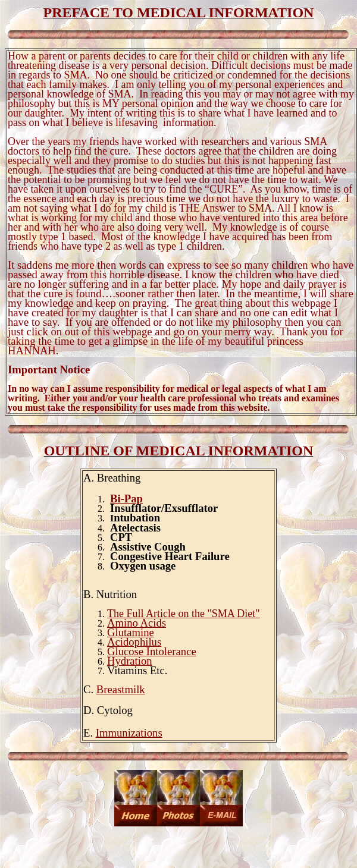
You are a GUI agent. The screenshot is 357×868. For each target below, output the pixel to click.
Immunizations (129, 733)
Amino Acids (137, 623)
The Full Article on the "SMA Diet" (184, 614)
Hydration (130, 661)
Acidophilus (134, 642)
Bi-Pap (126, 499)
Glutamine (131, 632)
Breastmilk (121, 689)
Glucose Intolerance (152, 651)
